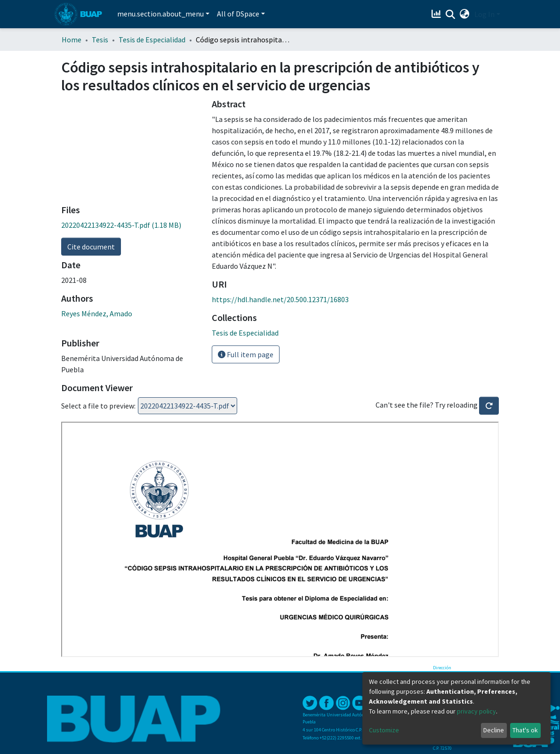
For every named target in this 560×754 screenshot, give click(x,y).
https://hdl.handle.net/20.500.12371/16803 (280, 299)
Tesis (100, 40)
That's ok (525, 730)
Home (72, 40)
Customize (384, 730)
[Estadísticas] (437, 14)
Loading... (188, 406)
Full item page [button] (246, 354)
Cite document (91, 247)
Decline (494, 730)
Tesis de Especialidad (152, 40)
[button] (465, 14)
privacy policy (476, 711)
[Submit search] (451, 15)
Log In (484, 14)
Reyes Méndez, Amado (97, 313)
